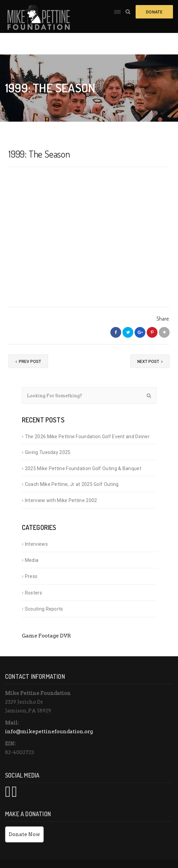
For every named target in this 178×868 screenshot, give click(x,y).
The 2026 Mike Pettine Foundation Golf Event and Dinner (87, 415)
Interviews (36, 522)
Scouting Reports (44, 587)
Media (32, 539)
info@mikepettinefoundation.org (49, 710)
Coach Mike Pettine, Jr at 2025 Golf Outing (72, 463)
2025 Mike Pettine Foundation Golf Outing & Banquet (83, 447)
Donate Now (24, 813)
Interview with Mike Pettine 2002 (61, 479)
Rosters (33, 571)
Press (31, 555)
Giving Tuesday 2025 (48, 431)
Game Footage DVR (46, 614)
